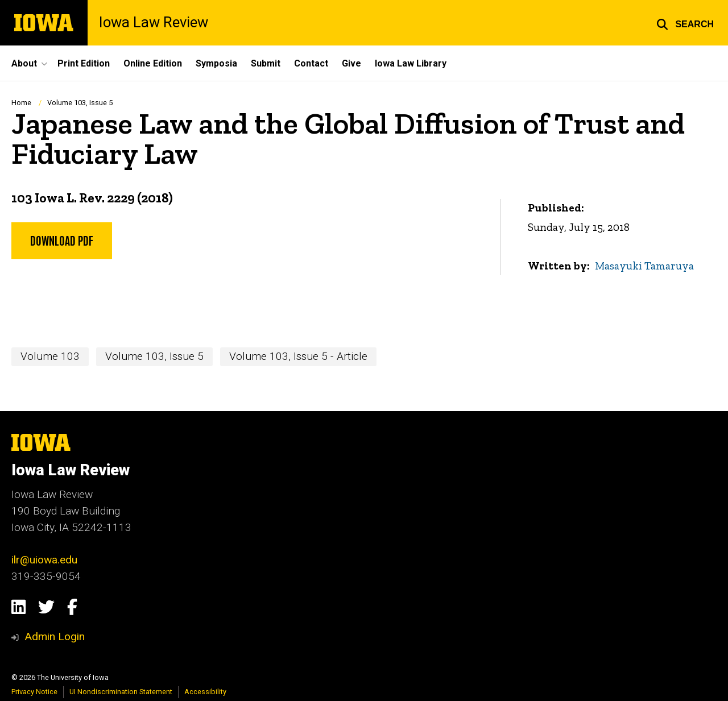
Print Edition (84, 63)
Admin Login (55, 636)
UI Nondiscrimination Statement (121, 692)
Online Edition (153, 63)
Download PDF (62, 239)
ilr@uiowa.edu (44, 560)
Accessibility (205, 692)
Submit (266, 63)
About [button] (24, 63)
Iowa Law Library (411, 63)
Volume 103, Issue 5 (80, 103)
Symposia (216, 63)
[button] (685, 23)
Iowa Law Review (154, 23)
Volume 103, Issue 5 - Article (298, 356)
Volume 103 (50, 356)
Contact (311, 63)
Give (351, 63)
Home (21, 103)
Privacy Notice (34, 692)
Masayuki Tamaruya (644, 265)
